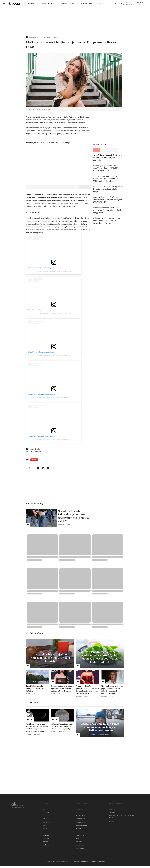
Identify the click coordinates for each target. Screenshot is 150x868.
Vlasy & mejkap (48, 4)
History (46, 842)
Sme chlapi (47, 835)
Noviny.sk (80, 809)
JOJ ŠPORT (47, 816)
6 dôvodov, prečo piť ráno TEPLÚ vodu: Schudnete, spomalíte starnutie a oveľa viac (107, 221)
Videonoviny (81, 819)
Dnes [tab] (97, 150)
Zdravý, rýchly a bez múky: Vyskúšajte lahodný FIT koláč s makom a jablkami (106, 168)
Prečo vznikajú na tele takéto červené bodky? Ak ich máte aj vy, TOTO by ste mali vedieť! (107, 179)
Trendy (31, 4)
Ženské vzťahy (67, 4)
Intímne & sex (86, 4)
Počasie (46, 845)
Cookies (112, 821)
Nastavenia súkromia (117, 825)
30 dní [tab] (113, 150)
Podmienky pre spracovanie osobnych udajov (123, 817)
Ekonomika (80, 845)
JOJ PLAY (46, 812)
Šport (45, 825)
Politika (79, 842)
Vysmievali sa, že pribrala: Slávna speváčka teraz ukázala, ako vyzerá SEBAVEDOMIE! (108, 200)
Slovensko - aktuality (84, 832)
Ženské (46, 829)
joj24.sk (79, 812)
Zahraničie (80, 835)
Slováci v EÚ (81, 848)
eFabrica (102, 862)
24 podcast (80, 829)
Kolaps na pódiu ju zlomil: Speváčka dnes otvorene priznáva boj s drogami (108, 189)
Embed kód (85, 187)
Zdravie (102, 4)
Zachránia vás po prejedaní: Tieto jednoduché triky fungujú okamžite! (107, 158)
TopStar (46, 832)
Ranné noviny (81, 822)
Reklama (112, 809)
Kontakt (112, 812)
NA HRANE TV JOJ (82, 825)
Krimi (78, 838)
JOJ (44, 809)
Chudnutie (34, 460)
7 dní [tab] (105, 150)
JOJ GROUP (47, 822)
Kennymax (85, 862)
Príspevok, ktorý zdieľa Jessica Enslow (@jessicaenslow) (54, 271)
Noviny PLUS (80, 816)
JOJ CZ (45, 819)
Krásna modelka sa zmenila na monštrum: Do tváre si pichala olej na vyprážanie (108, 210)
